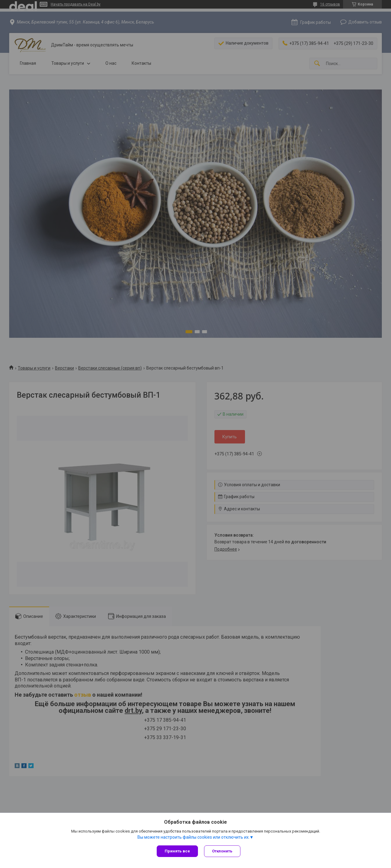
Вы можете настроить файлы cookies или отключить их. (194, 837)
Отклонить (222, 851)
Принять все (177, 851)
